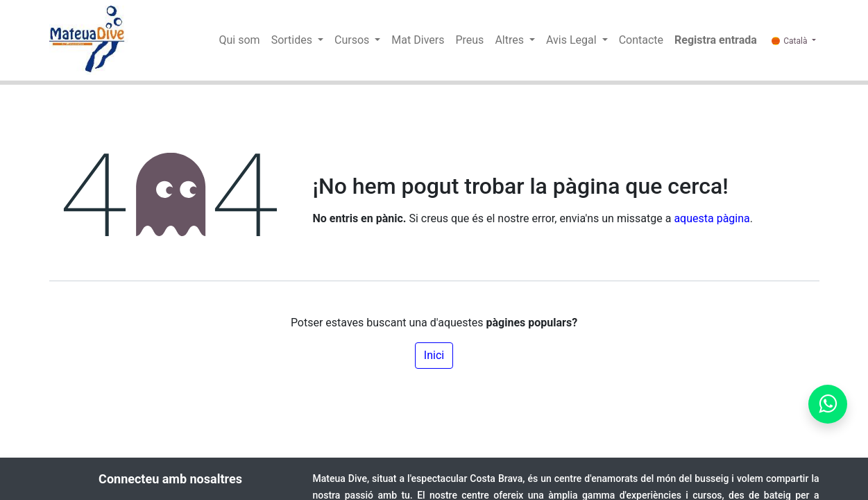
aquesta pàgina (712, 218)
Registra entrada (716, 40)
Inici (434, 355)
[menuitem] (240, 40)
